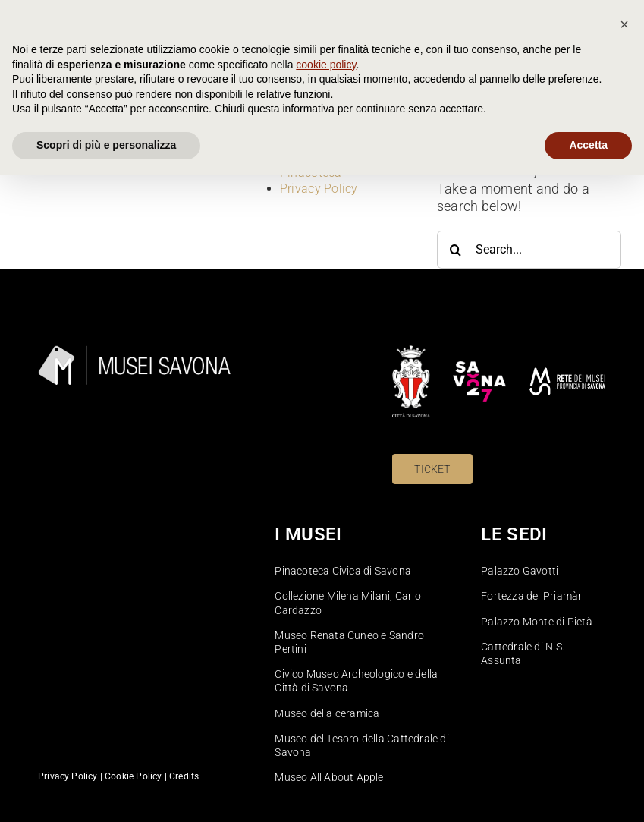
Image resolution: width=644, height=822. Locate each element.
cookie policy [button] (326, 712)
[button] (624, 672)
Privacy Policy (319, 189)
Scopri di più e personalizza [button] (106, 792)
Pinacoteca (311, 173)
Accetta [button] (588, 792)
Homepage (310, 157)
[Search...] (529, 250)
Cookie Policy (317, 141)
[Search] (456, 250)
